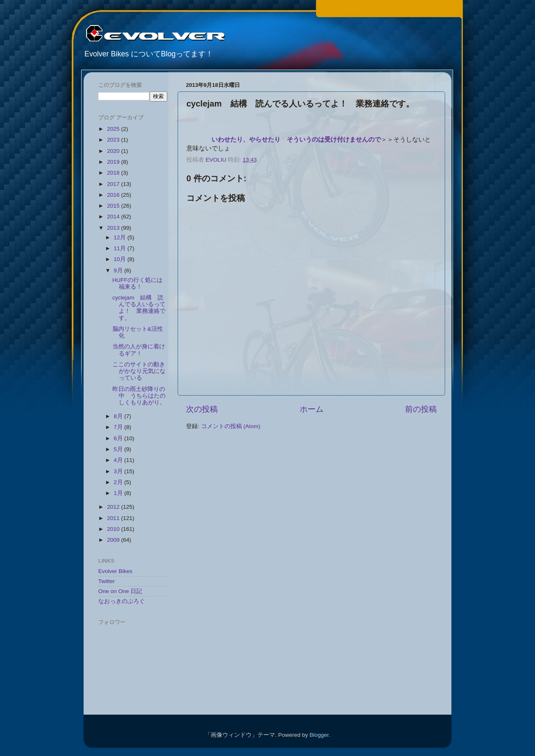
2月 (119, 482)
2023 (114, 140)
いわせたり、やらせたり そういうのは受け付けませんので (296, 140)
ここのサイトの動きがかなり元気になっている (139, 371)
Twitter (107, 581)
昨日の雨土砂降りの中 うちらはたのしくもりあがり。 (139, 396)
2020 (114, 151)
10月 (121, 259)
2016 (114, 195)
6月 (119, 438)
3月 (119, 471)
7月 (119, 427)
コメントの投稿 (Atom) (231, 426)
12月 (121, 237)
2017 (114, 184)
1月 (119, 493)
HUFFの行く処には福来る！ (138, 283)
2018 (114, 173)
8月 (119, 416)
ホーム (312, 409)
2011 (114, 518)
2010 (114, 529)
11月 (121, 248)
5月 (119, 449)
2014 (114, 217)
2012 (114, 507)
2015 (114, 206)
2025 (114, 129)
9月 (119, 270)
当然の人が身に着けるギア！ (139, 350)
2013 (114, 228)
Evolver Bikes (115, 571)
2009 (114, 540)
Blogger (319, 735)
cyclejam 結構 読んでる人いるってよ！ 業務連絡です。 (139, 308)
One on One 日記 (120, 591)
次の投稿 (202, 409)
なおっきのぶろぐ (122, 601)
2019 (114, 162)
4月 (119, 460)
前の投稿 (421, 409)
